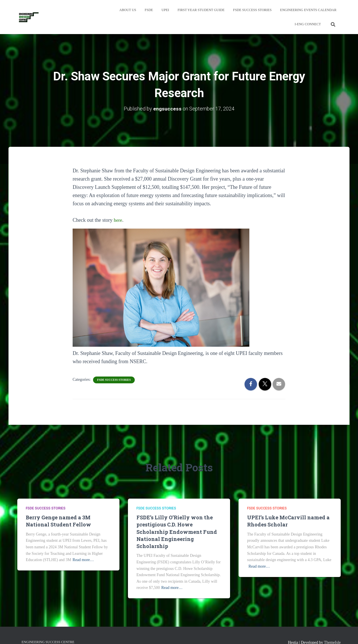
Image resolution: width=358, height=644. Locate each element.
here (118, 220)
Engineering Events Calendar (308, 10)
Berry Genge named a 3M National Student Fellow (58, 521)
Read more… (83, 560)
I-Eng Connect (308, 24)
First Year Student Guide (201, 10)
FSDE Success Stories (252, 10)
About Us (128, 10)
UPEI (165, 10)
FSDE (149, 10)
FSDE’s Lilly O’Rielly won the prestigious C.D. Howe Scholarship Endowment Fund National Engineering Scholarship (177, 532)
